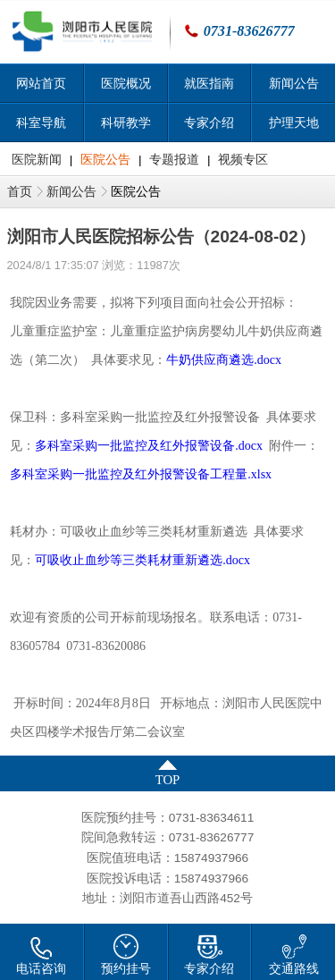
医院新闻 (37, 160)
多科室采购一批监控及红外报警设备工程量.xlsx (141, 474)
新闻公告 (71, 192)
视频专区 (243, 160)
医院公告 (105, 160)
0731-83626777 (249, 31)
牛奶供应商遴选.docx (224, 360)
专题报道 (174, 160)
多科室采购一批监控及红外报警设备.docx (149, 446)
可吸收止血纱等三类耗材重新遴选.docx (142, 560)
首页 (20, 192)
